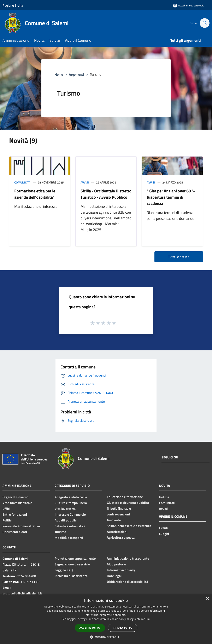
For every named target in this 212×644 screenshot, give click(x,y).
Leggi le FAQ (64, 570)
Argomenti (76, 74)
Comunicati (22, 182)
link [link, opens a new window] (148, 619)
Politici (7, 520)
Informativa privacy (121, 570)
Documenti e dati (15, 532)
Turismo (60, 532)
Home (59, 74)
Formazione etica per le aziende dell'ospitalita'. (35, 194)
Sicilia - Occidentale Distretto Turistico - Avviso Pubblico (106, 194)
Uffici (6, 509)
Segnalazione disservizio (72, 564)
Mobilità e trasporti (69, 538)
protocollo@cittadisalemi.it (22, 593)
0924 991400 (26, 576)
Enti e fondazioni (15, 514)
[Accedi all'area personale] (189, 5)
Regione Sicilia (13, 5)
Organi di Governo (16, 497)
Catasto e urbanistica (70, 526)
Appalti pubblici (66, 520)
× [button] (207, 599)
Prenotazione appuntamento (75, 558)
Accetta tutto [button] (90, 628)
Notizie (164, 497)
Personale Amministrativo (21, 526)
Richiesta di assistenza (71, 576)
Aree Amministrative (17, 503)
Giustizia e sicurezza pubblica (128, 503)
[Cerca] (205, 23)
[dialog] (106, 619)
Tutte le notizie (179, 257)
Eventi (164, 528)
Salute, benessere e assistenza (129, 526)
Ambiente (114, 520)
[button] (106, 637)
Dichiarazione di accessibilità (127, 582)
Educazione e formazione (125, 497)
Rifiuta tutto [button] (123, 628)
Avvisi (85, 182)
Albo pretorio (116, 564)
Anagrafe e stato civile (71, 497)
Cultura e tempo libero (71, 503)
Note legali (115, 576)
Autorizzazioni (117, 532)
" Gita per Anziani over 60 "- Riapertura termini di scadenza (171, 197)
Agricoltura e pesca (121, 537)
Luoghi (164, 534)
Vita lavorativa (65, 509)
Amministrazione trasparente (128, 558)
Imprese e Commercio (70, 514)
